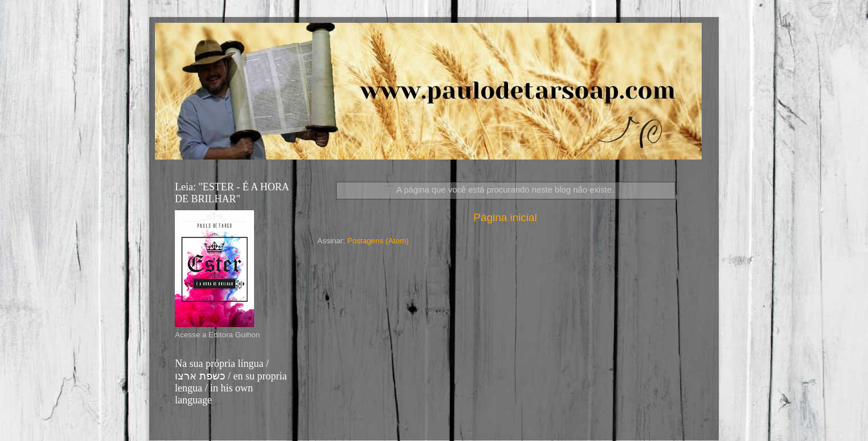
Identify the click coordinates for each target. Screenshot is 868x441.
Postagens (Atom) (378, 241)
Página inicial (505, 217)
